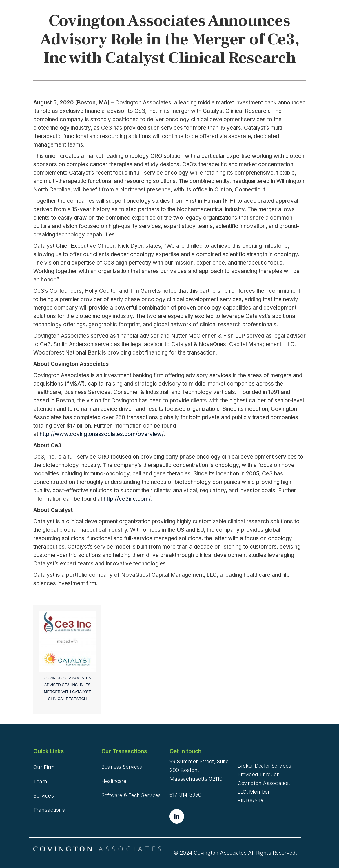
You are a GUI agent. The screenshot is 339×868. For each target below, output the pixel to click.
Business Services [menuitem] (122, 767)
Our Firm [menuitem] (44, 767)
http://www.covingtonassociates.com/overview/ (102, 434)
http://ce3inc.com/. (128, 499)
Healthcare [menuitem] (114, 781)
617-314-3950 (185, 795)
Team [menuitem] (40, 781)
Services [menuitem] (44, 796)
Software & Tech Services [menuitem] (131, 795)
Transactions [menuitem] (49, 810)
